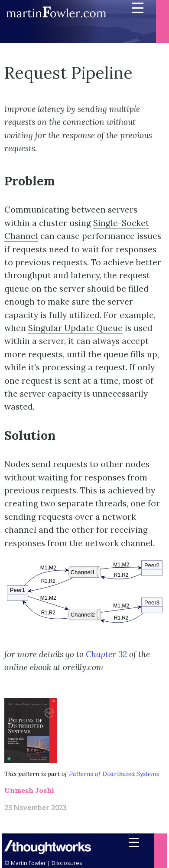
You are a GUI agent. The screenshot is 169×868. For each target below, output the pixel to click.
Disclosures (67, 863)
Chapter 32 (106, 654)
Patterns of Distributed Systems (114, 774)
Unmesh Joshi (29, 790)
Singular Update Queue (75, 328)
